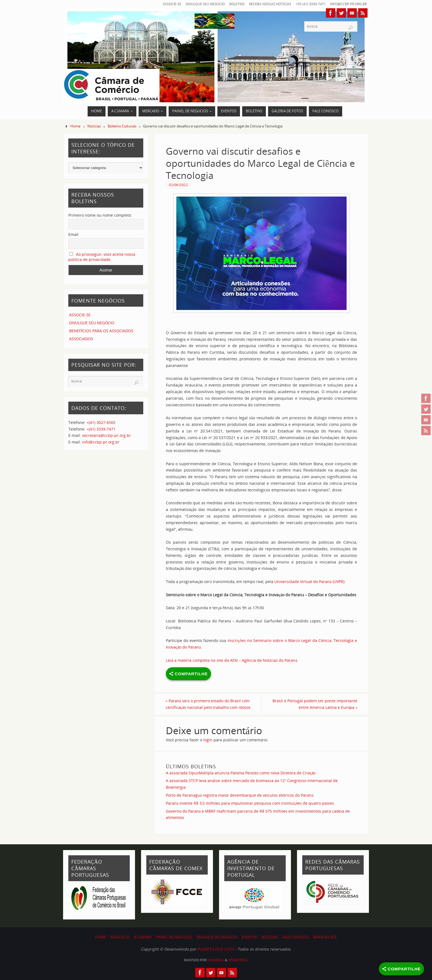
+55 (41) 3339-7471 (308, 4)
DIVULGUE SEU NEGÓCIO (199, 4)
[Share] (401, 969)
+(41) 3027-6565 (101, 422)
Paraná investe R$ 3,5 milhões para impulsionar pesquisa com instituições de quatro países (250, 803)
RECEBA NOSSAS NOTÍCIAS (266, 4)
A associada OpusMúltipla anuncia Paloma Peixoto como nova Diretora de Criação (241, 773)
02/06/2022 (178, 185)
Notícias (94, 126)
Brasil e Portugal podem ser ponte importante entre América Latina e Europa (315, 704)
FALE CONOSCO (295, 937)
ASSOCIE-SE (164, 4)
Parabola (216, 960)
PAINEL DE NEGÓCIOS (174, 937)
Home (75, 126)
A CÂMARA (143, 937)
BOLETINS (232, 4)
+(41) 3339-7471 (101, 429)
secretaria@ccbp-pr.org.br (106, 435)
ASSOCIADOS (81, 339)
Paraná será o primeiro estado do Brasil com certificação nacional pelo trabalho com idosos (208, 704)
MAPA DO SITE (325, 937)
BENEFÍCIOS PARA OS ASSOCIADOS (101, 331)
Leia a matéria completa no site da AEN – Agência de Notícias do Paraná (232, 660)
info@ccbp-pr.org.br (347, 4)
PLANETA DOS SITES (216, 949)
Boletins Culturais (122, 126)
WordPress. (238, 960)
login (208, 740)
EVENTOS (249, 937)
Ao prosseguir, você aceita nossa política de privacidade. (102, 257)
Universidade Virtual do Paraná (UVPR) (309, 582)
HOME (101, 937)
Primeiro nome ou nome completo (100, 215)
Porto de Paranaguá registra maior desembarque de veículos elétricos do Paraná (240, 795)
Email (73, 234)
